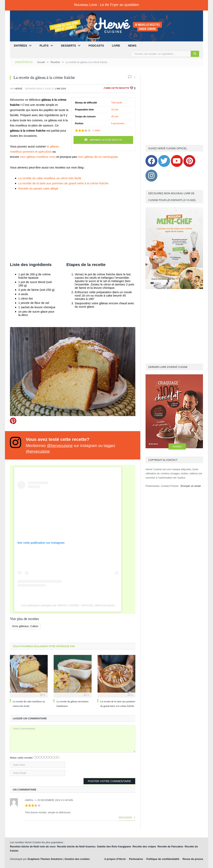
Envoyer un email (191, 486)
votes (96, 130)
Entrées (20, 46)
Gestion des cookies (77, 859)
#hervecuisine (38, 451)
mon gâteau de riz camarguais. (98, 157)
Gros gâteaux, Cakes (25, 626)
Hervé (19, 89)
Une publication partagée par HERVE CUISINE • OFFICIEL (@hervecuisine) (68, 605)
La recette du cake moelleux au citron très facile (50, 178)
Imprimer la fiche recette (103, 140)
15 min (115, 110)
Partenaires (136, 859)
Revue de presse (193, 859)
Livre (116, 46)
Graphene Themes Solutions (45, 859)
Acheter (177, 446)
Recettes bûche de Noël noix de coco (33, 846)
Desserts (68, 46)
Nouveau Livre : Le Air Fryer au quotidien (106, 5)
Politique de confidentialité (163, 859)
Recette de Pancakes (170, 846)
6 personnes (118, 123)
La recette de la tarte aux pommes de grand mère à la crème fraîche (63, 183)
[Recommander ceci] (133, 88)
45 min (115, 117)
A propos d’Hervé (115, 859)
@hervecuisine (60, 446)
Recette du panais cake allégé (38, 188)
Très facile (117, 103)
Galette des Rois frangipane (114, 846)
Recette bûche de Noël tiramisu (76, 846)
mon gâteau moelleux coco (38, 157)
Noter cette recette (21, 758)
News (132, 46)
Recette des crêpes (144, 846)
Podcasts (96, 46)
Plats (44, 46)
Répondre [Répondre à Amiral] (127, 818)
